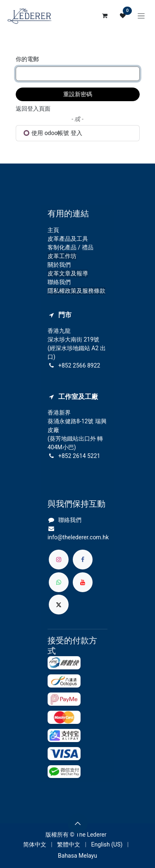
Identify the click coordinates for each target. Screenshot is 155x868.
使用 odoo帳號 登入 (53, 133)
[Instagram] (59, 560)
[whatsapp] (59, 582)
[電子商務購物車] (105, 16)
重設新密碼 (78, 94)
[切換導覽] (141, 16)
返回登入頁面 (33, 109)
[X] (59, 605)
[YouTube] (83, 582)
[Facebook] (83, 560)
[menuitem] (35, 845)
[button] (78, 823)
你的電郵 (27, 59)
